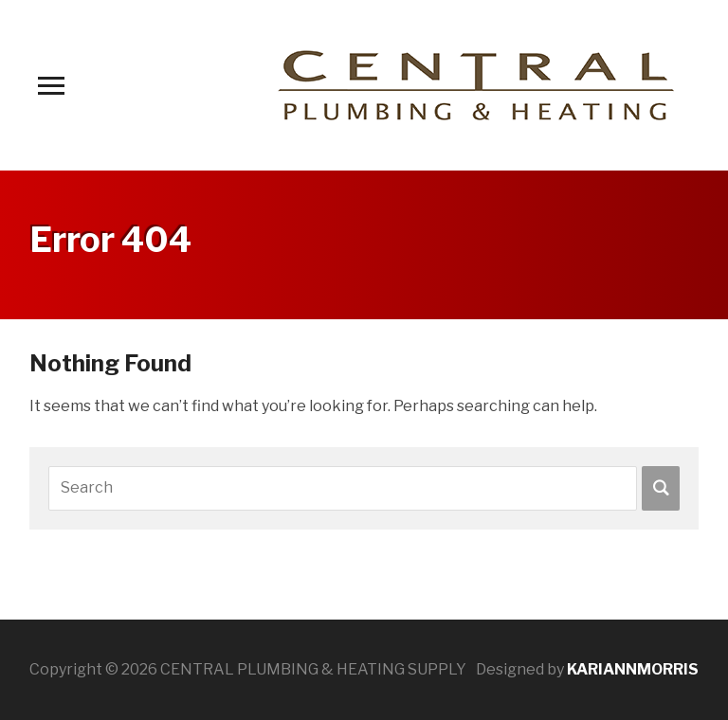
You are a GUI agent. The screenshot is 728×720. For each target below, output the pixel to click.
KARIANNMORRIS (633, 669)
